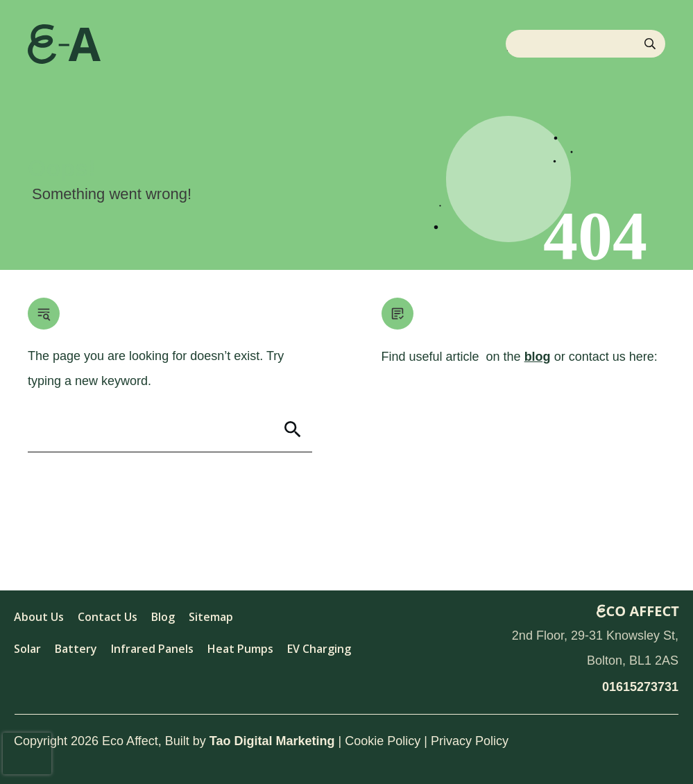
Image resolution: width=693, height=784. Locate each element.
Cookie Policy (383, 741)
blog (538, 357)
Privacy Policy (470, 741)
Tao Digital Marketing (272, 741)
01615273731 (640, 687)
